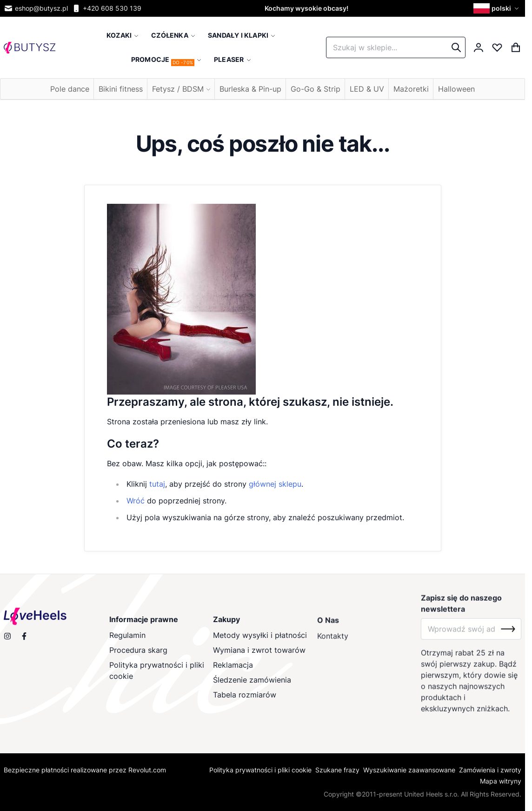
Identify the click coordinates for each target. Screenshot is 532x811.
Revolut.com (147, 770)
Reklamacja (233, 671)
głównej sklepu (275, 484)
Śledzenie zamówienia (253, 686)
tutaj (157, 484)
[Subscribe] (508, 637)
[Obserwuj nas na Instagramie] (7, 640)
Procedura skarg (138, 657)
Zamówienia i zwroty (490, 770)
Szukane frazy (337, 770)
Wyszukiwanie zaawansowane (409, 770)
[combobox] (396, 47)
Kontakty (333, 644)
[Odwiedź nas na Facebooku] (24, 640)
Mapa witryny (501, 781)
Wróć (136, 501)
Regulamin (127, 642)
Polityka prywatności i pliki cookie (157, 677)
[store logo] (30, 47)
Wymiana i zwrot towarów (260, 657)
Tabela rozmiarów (245, 701)
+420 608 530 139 (106, 8)
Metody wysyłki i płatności (260, 642)
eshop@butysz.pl (36, 8)
